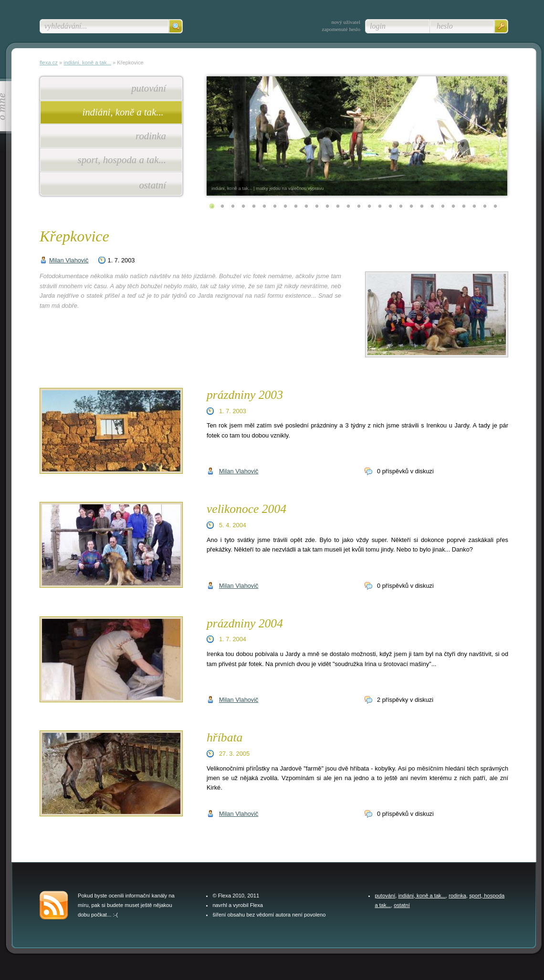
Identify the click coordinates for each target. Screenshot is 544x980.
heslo (445, 26)
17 (380, 206)
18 (390, 206)
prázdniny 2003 (245, 395)
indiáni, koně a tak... (124, 112)
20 (411, 206)
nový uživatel (346, 22)
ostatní (152, 185)
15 (359, 206)
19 (401, 206)
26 (474, 206)
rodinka (151, 136)
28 (495, 206)
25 (464, 206)
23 (443, 206)
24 (453, 206)
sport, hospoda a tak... (122, 160)
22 (432, 206)
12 (327, 206)
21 (422, 206)
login (378, 26)
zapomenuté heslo (341, 29)
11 (317, 206)
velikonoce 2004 (246, 509)
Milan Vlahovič (69, 260)
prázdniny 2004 (245, 623)
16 (369, 206)
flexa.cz (49, 63)
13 (338, 206)
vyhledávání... (66, 26)
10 (306, 206)
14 (348, 206)
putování (149, 88)
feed (54, 905)
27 (485, 206)
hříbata (225, 737)
